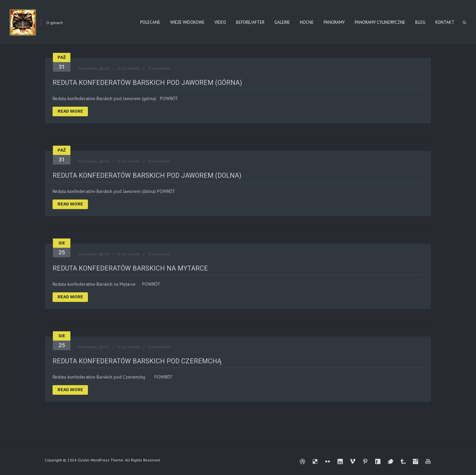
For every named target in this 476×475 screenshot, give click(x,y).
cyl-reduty (131, 68)
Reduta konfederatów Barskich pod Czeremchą (137, 361)
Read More (70, 111)
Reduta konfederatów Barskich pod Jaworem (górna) (147, 83)
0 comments (159, 68)
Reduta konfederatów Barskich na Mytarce (130, 268)
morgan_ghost (96, 68)
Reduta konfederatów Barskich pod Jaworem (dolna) (147, 175)
